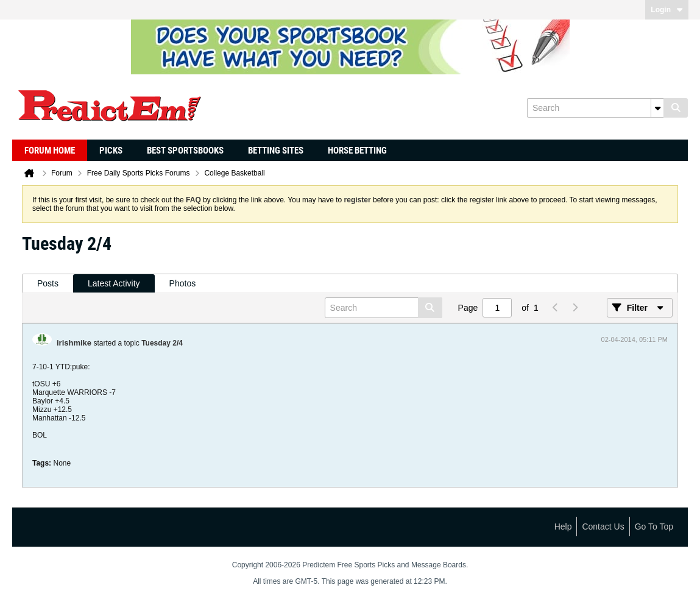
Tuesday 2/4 (162, 343)
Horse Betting (357, 151)
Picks (111, 151)
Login (667, 10)
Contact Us (603, 527)
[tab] (48, 284)
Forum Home (50, 151)
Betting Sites (276, 151)
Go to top (654, 527)
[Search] (595, 108)
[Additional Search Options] (657, 108)
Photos (183, 283)
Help (563, 527)
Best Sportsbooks (185, 151)
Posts (48, 283)
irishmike (74, 343)
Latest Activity (114, 283)
